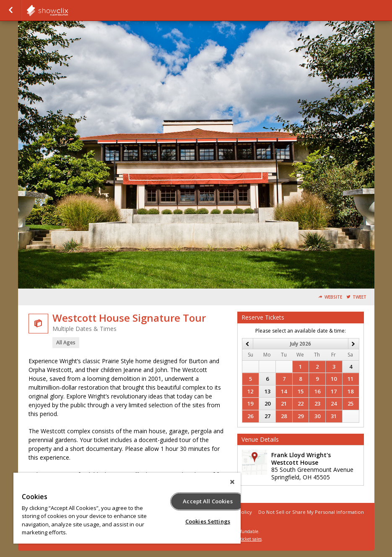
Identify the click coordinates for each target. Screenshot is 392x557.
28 (284, 416)
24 (334, 403)
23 (317, 403)
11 (350, 379)
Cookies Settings (208, 521)
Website (333, 297)
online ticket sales (244, 539)
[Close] (232, 482)
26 (250, 416)
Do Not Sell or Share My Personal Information (311, 512)
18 (350, 391)
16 (317, 391)
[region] (127, 508)
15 (301, 391)
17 (334, 391)
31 (334, 416)
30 (317, 416)
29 (301, 416)
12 (250, 391)
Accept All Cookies (208, 501)
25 (350, 403)
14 (284, 391)
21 (284, 403)
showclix (68, 10)
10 (334, 379)
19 (250, 403)
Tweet (360, 297)
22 (301, 403)
